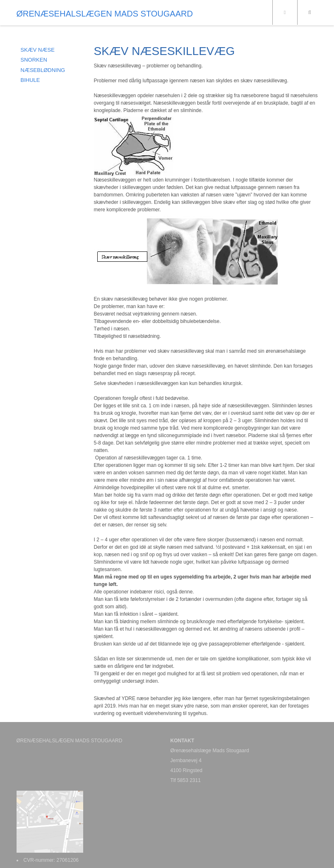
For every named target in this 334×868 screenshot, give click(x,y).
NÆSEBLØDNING (43, 70)
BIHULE (30, 80)
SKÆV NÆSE (38, 50)
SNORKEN (34, 60)
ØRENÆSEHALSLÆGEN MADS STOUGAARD (105, 14)
